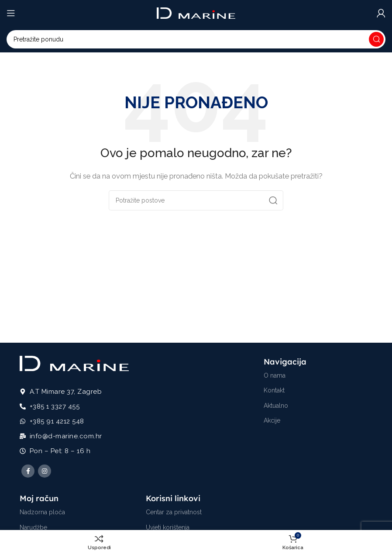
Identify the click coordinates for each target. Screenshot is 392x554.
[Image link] (74, 363)
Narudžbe (33, 527)
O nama (275, 375)
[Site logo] (196, 13)
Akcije (272, 420)
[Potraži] (196, 39)
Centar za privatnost (174, 512)
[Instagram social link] (45, 471)
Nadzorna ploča (42, 512)
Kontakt (274, 390)
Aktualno (276, 406)
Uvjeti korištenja (168, 527)
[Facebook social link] (28, 471)
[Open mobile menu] (11, 13)
